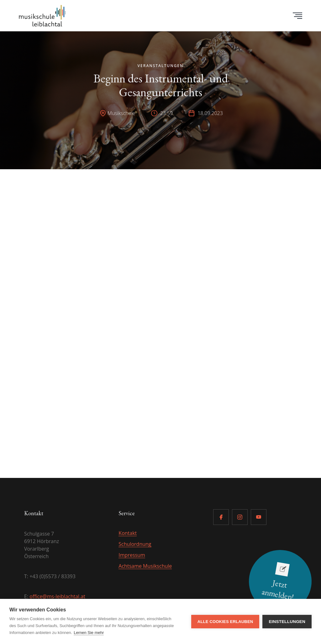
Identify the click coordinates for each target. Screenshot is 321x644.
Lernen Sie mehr (89, 633)
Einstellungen (287, 622)
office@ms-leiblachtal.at (57, 596)
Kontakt (128, 533)
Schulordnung (135, 544)
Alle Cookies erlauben (225, 622)
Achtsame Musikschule (145, 566)
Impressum (132, 555)
